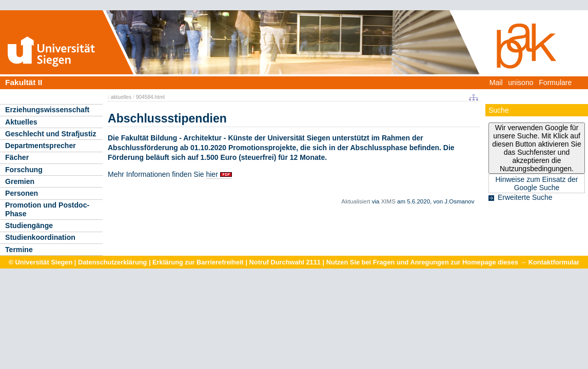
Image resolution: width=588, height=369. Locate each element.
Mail (496, 83)
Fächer (17, 157)
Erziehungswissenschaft (47, 110)
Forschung (24, 170)
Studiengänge (29, 225)
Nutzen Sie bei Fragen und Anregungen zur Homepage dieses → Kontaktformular (453, 262)
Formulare (555, 83)
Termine (19, 250)
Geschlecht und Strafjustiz (51, 134)
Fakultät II (24, 82)
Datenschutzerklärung (112, 262)
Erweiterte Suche (525, 197)
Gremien (20, 181)
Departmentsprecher (41, 146)
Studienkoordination (40, 237)
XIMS (388, 201)
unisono (521, 83)
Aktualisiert (356, 201)
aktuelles (121, 97)
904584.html (150, 97)
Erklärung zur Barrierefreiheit (198, 262)
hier (212, 174)
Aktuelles (21, 122)
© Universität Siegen (41, 262)
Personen (22, 193)
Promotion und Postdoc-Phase (47, 209)
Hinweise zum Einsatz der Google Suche (536, 183)
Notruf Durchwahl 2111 (285, 262)
